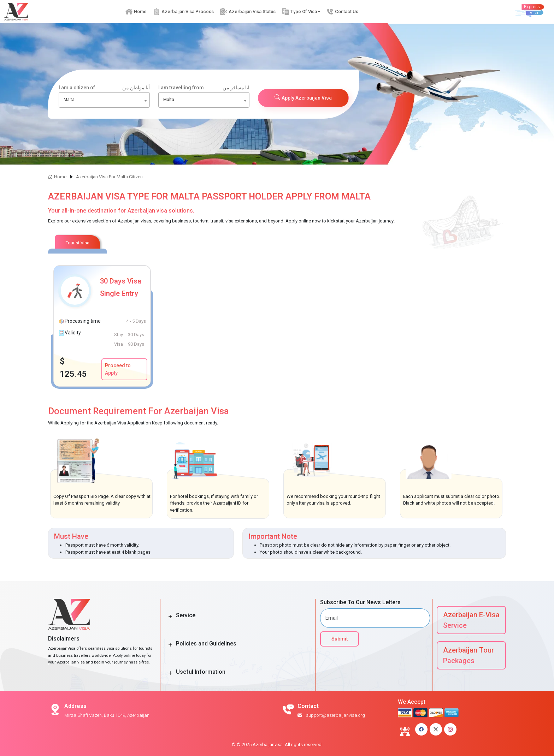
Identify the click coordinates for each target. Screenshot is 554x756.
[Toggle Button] (170, 617)
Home (136, 11)
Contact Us (343, 11)
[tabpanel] (277, 326)
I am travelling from (204, 88)
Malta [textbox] (69, 100)
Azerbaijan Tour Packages (468, 655)
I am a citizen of (104, 88)
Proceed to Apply (118, 369)
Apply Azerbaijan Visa (303, 97)
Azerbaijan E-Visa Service (471, 620)
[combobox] (104, 100)
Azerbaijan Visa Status (248, 11)
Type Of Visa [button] (299, 11)
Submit (340, 639)
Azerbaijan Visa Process (183, 11)
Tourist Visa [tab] (78, 243)
